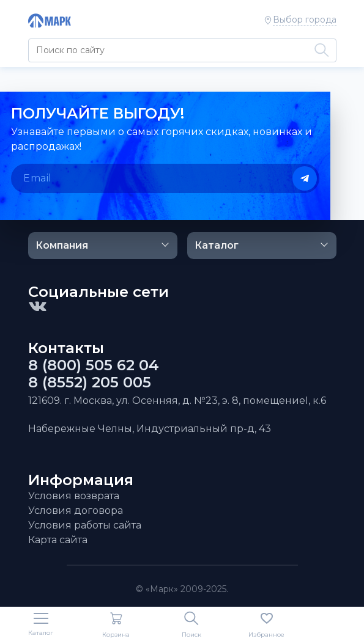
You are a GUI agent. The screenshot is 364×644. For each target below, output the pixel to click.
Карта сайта (58, 540)
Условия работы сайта (85, 525)
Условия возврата (74, 496)
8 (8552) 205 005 (90, 382)
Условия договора (76, 510)
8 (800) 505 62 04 (94, 365)
